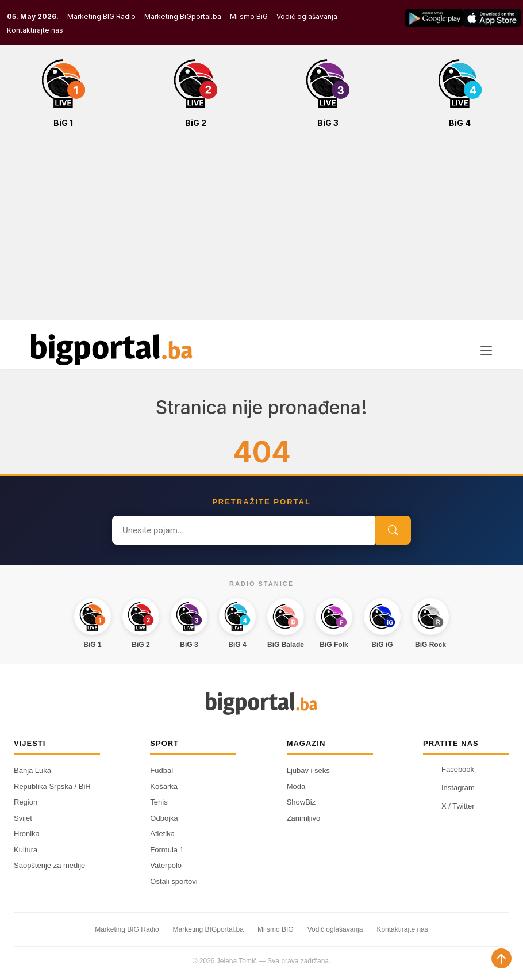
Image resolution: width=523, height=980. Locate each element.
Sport (164, 743)
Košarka (164, 786)
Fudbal (161, 770)
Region (26, 802)
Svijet (23, 818)
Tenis (159, 802)
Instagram (449, 787)
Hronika (27, 834)
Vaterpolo (166, 865)
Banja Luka (32, 770)
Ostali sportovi (174, 881)
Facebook (449, 769)
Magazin (306, 743)
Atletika (162, 834)
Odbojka (164, 818)
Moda (296, 786)
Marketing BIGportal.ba (208, 929)
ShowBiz (301, 802)
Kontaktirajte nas (35, 30)
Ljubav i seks (308, 770)
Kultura (26, 850)
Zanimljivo (304, 818)
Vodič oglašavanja (307, 16)
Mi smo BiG (249, 16)
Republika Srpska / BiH (52, 786)
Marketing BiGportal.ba (183, 16)
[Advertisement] (261, 230)
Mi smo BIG (276, 929)
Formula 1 (167, 850)
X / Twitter (449, 806)
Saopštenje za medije (49, 865)
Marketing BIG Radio (101, 16)
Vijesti (30, 743)
